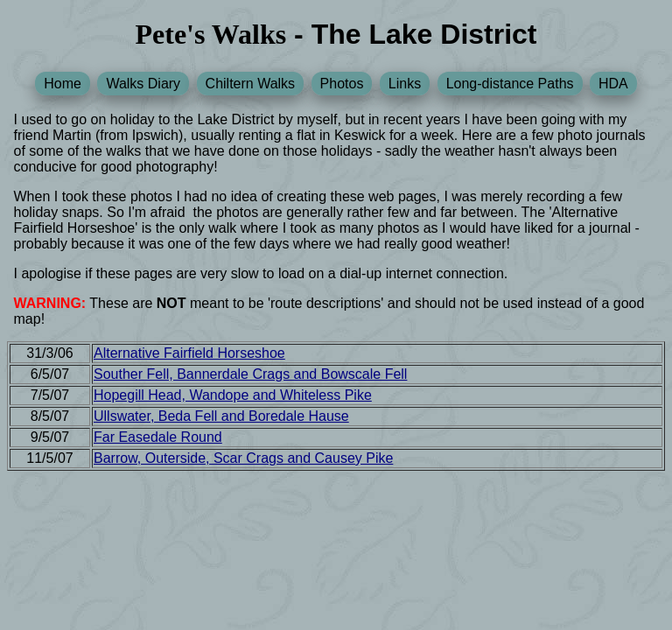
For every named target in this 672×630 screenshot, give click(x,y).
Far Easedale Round (158, 437)
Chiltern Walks (251, 84)
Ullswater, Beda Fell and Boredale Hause (221, 416)
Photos (342, 84)
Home (63, 84)
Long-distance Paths (510, 84)
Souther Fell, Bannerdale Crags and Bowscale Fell (250, 374)
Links (405, 84)
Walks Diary (143, 84)
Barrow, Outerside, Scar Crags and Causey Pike (243, 458)
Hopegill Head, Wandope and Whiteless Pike (233, 395)
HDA (613, 84)
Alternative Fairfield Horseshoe (189, 353)
